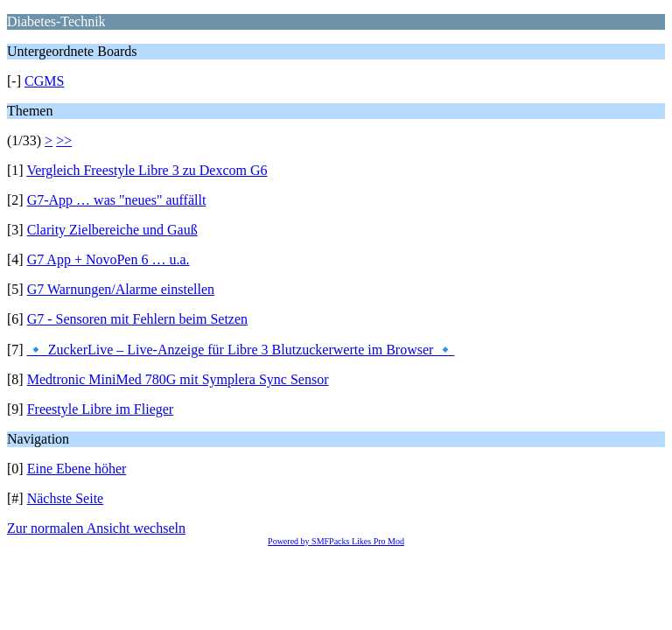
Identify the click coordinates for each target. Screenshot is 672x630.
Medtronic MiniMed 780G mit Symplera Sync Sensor (178, 379)
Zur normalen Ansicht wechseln (96, 528)
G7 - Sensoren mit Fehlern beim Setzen (137, 319)
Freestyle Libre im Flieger (101, 409)
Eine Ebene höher (77, 469)
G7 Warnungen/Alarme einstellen (121, 289)
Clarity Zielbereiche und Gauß (112, 230)
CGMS (44, 81)
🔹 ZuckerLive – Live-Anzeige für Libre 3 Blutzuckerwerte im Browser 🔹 (241, 350)
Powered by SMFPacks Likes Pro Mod (336, 541)
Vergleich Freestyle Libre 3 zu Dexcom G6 (147, 170)
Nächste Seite (66, 498)
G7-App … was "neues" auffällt (117, 200)
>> (64, 140)
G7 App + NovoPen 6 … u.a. (108, 259)
